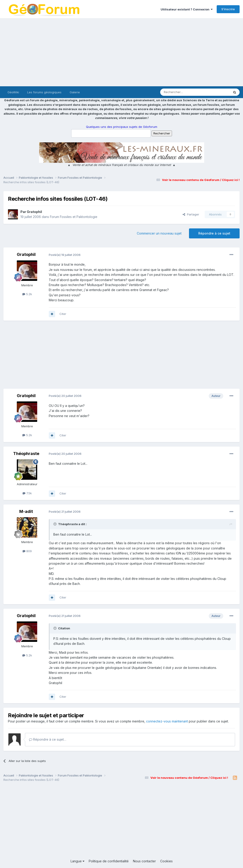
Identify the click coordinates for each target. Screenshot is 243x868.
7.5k (27, 493)
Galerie (75, 92)
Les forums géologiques (44, 92)
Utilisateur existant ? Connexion (187, 9)
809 (27, 551)
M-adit (26, 511)
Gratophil (34, 212)
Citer (63, 314)
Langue (77, 861)
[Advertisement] (121, 52)
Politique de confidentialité (109, 861)
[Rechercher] (185, 92)
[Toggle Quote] (55, 524)
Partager (191, 214)
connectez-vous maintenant (167, 721)
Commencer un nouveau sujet (159, 233)
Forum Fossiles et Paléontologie (74, 217)
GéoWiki (13, 92)
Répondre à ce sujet (214, 233)
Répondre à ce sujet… (48, 739)
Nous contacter (144, 861)
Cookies (166, 861)
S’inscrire (228, 9)
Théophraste (26, 454)
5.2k (27, 294)
